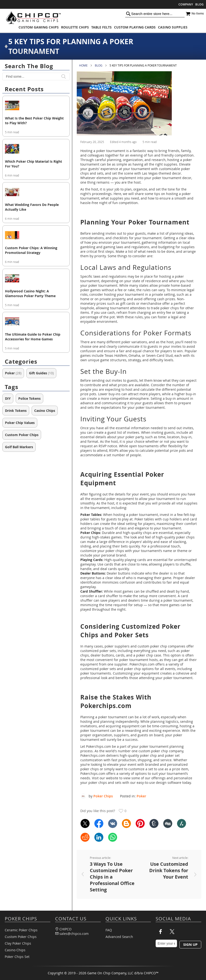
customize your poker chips (102, 551)
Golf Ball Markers (19, 447)
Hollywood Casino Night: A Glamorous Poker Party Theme (30, 293)
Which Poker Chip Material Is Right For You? (34, 164)
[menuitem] (39, 27)
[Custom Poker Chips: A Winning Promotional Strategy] (36, 236)
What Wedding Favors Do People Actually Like (32, 207)
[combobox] (155, 14)
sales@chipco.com (74, 934)
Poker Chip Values (20, 423)
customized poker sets (98, 651)
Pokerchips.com (98, 746)
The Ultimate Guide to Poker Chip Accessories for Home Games (33, 337)
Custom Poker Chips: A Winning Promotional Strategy (31, 250)
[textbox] (36, 76)
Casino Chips (45, 411)
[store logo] (32, 18)
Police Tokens (29, 398)
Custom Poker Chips (22, 435)
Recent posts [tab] (24, 89)
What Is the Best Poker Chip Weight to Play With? (34, 121)
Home (83, 65)
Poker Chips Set (17, 957)
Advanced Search (119, 937)
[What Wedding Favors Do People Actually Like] (36, 192)
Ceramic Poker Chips (21, 930)
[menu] (103, 27)
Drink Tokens (16, 411)
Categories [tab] (21, 362)
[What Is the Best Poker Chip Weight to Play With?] (36, 106)
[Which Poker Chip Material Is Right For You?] (36, 149)
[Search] (128, 14)
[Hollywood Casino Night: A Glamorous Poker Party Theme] (36, 279)
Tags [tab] (12, 387)
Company (186, 4)
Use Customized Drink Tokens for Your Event (169, 870)
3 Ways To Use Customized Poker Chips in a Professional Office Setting (112, 877)
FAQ (109, 930)
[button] (64, 76)
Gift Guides (41, 373)
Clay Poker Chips (18, 943)
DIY (8, 398)
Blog (199, 4)
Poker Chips (103, 796)
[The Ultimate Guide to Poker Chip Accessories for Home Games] (36, 322)
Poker (141, 796)
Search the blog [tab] (29, 66)
